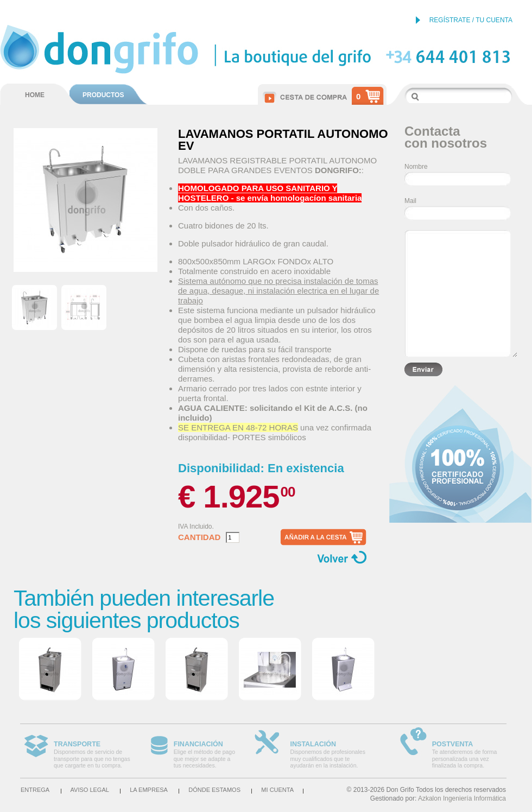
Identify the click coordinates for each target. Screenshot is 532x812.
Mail (410, 201)
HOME (35, 95)
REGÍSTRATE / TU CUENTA (471, 20)
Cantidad (199, 537)
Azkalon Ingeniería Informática (462, 798)
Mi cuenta (277, 790)
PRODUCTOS (103, 95)
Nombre (416, 167)
